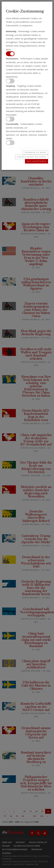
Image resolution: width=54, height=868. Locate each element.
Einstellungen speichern (32, 157)
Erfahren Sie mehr (35, 152)
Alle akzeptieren (37, 161)
